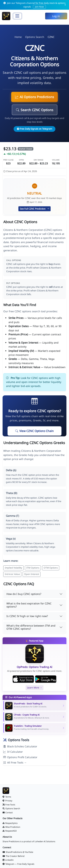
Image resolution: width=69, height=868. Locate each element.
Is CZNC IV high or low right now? (27, 616)
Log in (56, 16)
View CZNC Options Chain (34, 431)
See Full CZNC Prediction (34, 209)
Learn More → (34, 688)
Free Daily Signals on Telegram (35, 129)
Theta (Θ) (11, 493)
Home (18, 37)
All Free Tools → (15, 762)
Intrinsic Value (12, 574)
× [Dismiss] (65, 5)
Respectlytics (10, 823)
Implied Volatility (13, 568)
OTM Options (51, 568)
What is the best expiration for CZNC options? (29, 605)
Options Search (35, 37)
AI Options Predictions (34, 97)
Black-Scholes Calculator (20, 746)
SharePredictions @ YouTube (18, 852)
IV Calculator (13, 752)
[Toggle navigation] (17, 16)
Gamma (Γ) (12, 516)
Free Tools (9, 805)
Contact (8, 812)
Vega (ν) (11, 539)
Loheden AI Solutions (45, 841)
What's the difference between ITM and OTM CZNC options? (31, 627)
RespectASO (10, 831)
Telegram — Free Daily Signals (18, 864)
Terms (7, 797)
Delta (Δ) (11, 470)
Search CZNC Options (35, 110)
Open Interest (32, 574)
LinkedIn (8, 860)
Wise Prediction (11, 827)
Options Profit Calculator (20, 757)
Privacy (7, 801)
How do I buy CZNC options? (24, 594)
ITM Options (33, 568)
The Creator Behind (14, 856)
